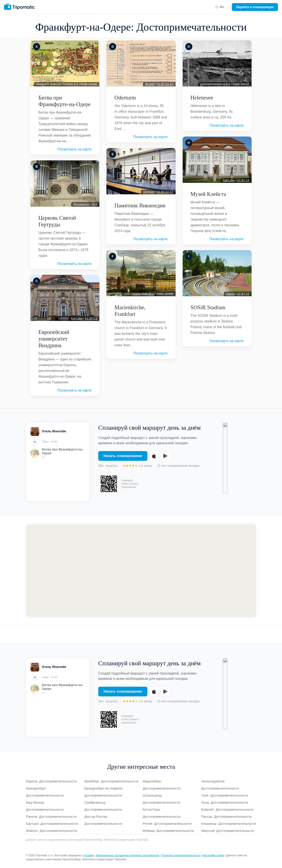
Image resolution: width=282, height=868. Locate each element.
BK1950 (150, 84)
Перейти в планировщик (255, 7)
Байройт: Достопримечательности (227, 809)
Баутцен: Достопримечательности (52, 824)
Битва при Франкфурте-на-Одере (64, 101)
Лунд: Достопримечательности (225, 802)
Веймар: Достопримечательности (168, 831)
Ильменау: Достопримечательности (229, 824)
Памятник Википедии (140, 205)
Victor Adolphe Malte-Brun (139, 294)
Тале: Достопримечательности (225, 795)
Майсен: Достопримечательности (52, 831)
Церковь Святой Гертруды (57, 221)
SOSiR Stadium (208, 307)
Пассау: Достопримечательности (226, 816)
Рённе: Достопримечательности (167, 824)
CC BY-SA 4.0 (165, 84)
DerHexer (149, 192)
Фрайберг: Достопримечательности (111, 781)
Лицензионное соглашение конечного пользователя (128, 855)
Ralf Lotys (77, 319)
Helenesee (202, 98)
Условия (89, 855)
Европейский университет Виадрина (54, 339)
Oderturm (125, 98)
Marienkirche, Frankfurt (130, 311)
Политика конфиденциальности (181, 855)
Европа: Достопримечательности (51, 781)
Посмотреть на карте (74, 149)
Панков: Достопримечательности (51, 816)
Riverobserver (82, 204)
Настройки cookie (213, 855)
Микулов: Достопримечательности (227, 831)
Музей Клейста (208, 194)
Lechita (230, 294)
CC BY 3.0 (243, 180)
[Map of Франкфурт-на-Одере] (141, 571)
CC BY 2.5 (91, 319)
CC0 (95, 204)
